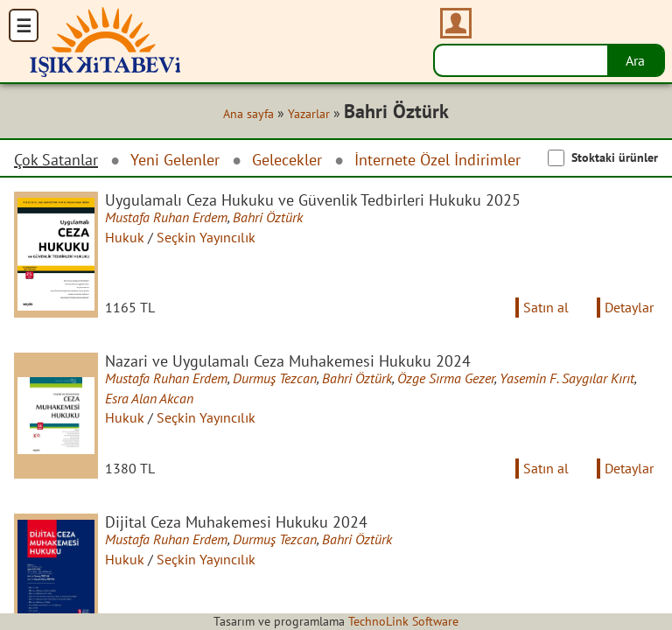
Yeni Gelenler (175, 160)
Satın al (546, 307)
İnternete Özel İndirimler (437, 160)
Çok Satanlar (56, 160)
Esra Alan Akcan (149, 398)
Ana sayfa (248, 114)
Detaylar (629, 307)
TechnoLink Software (403, 621)
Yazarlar (309, 114)
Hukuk (125, 237)
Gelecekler (287, 160)
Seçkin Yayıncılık (206, 237)
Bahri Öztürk (268, 217)
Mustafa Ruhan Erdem (166, 217)
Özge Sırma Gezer (446, 378)
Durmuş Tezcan (275, 378)
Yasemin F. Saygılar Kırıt (567, 378)
